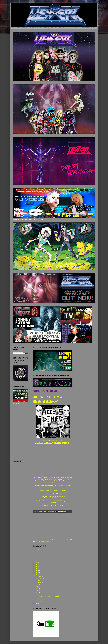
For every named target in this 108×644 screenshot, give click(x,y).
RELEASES (25, 28)
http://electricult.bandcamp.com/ (53, 498)
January (38, 601)
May (37, 591)
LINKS (68, 28)
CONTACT (74, 28)
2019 (36, 560)
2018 (36, 562)
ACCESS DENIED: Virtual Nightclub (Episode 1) (48, 399)
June (37, 589)
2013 (36, 572)
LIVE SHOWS (53, 28)
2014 (36, 570)
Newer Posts (37, 539)
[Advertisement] (53, 526)
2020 (36, 558)
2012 (36, 575)
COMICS (45, 28)
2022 (36, 554)
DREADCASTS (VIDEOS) (35, 28)
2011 (36, 604)
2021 (36, 556)
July (37, 587)
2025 (36, 550)
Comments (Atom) (45, 542)
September (39, 582)
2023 (36, 552)
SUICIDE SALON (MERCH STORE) (87, 28)
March (38, 595)
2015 (36, 568)
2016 (36, 566)
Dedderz (41, 512)
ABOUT (18, 28)
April (37, 593)
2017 (36, 564)
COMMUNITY (61, 28)
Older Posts (69, 539)
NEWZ (13, 28)
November (39, 578)
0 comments (51, 512)
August (38, 585)
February (39, 599)
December (39, 576)
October (38, 580)
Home (53, 539)
